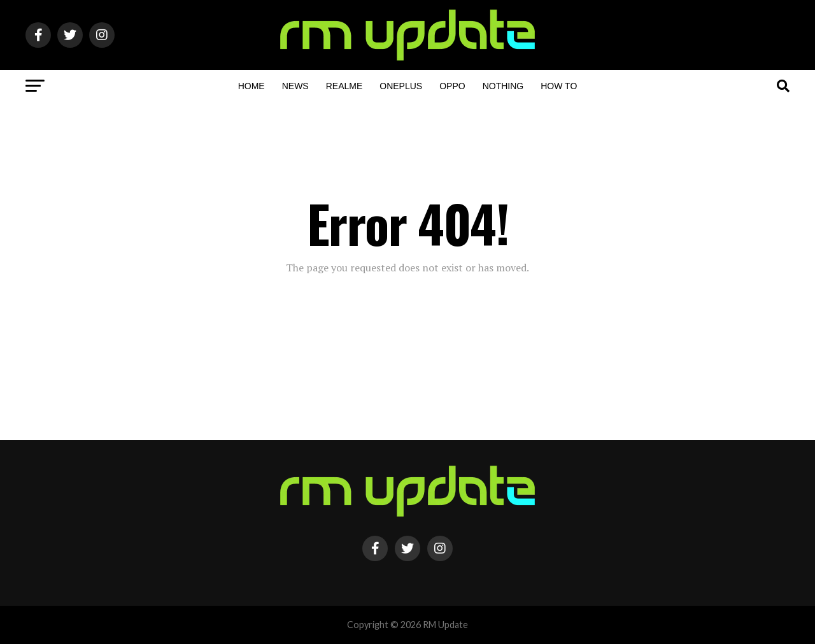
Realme (344, 86)
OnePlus (401, 86)
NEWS (295, 86)
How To (559, 86)
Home (252, 86)
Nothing (503, 86)
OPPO (452, 86)
